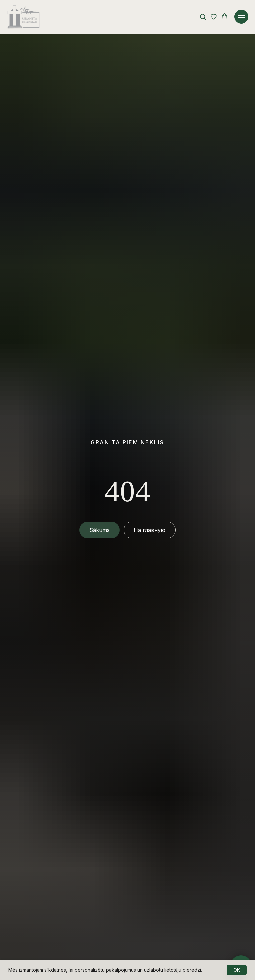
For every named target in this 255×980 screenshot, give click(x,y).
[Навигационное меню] (241, 17)
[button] (203, 16)
